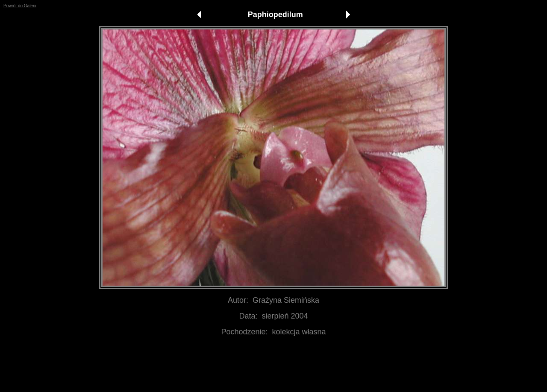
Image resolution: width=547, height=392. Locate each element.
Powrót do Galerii (20, 6)
